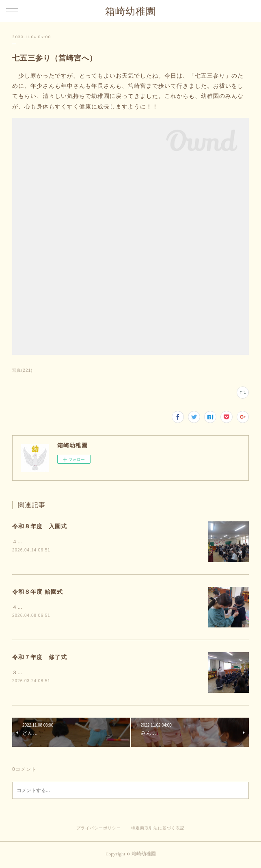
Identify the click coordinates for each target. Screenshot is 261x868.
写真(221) (22, 370)
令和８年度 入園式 (40, 526)
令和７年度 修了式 (40, 658)
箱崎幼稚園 (130, 12)
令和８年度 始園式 (38, 592)
